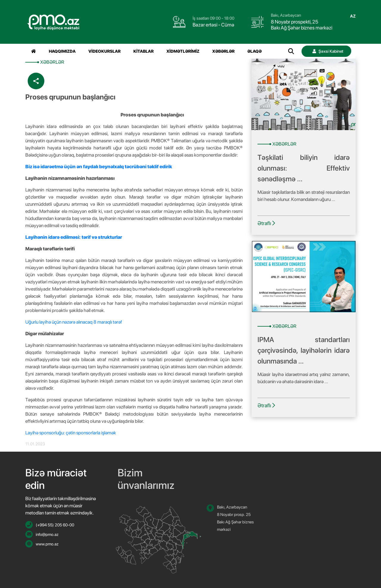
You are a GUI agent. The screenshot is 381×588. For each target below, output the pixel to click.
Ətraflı (266, 223)
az (353, 16)
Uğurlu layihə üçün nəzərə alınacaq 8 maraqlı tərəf (74, 322)
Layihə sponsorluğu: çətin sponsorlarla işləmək (71, 433)
